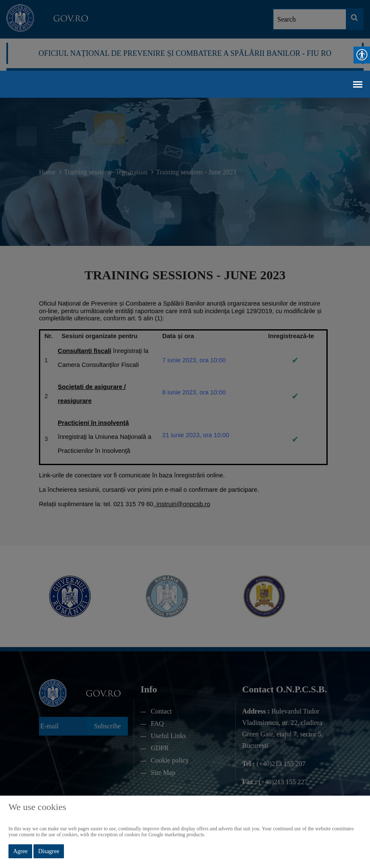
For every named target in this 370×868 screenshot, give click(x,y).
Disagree (49, 851)
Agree (20, 851)
